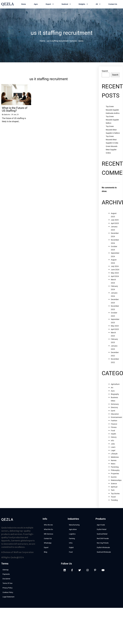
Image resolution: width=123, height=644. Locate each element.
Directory (114, 408)
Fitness (114, 428)
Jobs (113, 445)
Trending (114, 501)
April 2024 (115, 277)
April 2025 (115, 224)
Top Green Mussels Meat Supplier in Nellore (113, 131)
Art (112, 389)
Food (113, 432)
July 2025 (115, 221)
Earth (113, 412)
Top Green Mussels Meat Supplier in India (112, 141)
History (114, 438)
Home (42, 41)
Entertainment (116, 418)
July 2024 (115, 267)
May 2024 (115, 274)
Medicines (115, 458)
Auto (113, 392)
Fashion (114, 422)
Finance (114, 425)
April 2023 (115, 330)
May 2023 (115, 327)
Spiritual (114, 488)
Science (114, 485)
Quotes (114, 478)
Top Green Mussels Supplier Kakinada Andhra (113, 111)
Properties (115, 475)
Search (105, 72)
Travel (113, 498)
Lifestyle (114, 455)
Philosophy (115, 471)
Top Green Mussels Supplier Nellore (112, 121)
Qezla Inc (7, 116)
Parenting (115, 468)
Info (112, 442)
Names (114, 461)
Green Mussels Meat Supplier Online (112, 151)
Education (115, 415)
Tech (113, 491)
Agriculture (115, 385)
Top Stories (115, 495)
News (113, 465)
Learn (113, 448)
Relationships (116, 481)
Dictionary (115, 405)
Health (113, 435)
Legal (113, 451)
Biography (115, 395)
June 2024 (115, 271)
